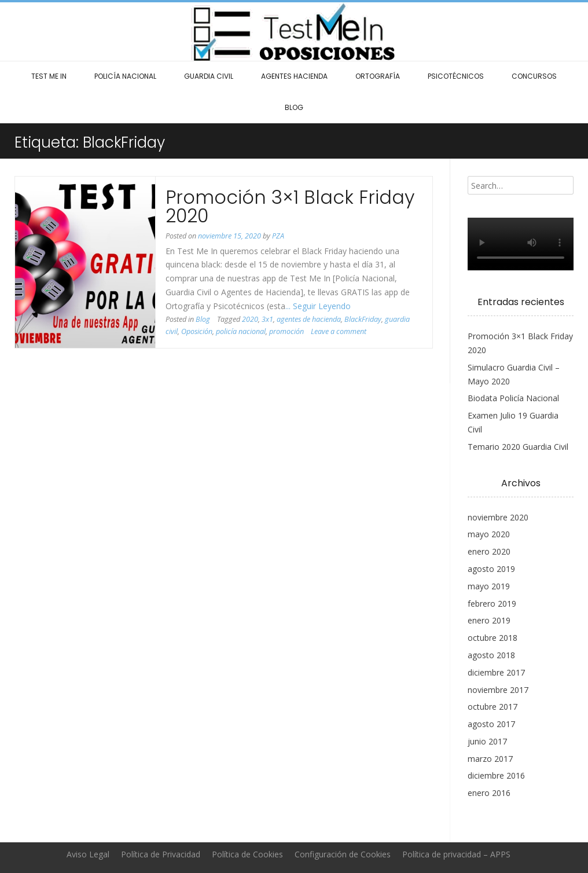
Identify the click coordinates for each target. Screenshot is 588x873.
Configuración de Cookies (343, 854)
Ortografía (378, 76)
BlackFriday (363, 319)
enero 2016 (489, 793)
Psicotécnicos (456, 76)
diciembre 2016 (496, 775)
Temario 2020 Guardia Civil (518, 447)
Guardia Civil (209, 76)
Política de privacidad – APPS (456, 854)
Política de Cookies (247, 854)
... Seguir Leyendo (318, 306)
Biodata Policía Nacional (513, 398)
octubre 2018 (493, 638)
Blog (294, 107)
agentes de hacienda (309, 319)
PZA (278, 236)
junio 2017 (487, 741)
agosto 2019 (491, 569)
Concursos (534, 76)
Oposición (197, 331)
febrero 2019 (492, 604)
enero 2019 (489, 620)
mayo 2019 (489, 586)
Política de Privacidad (161, 854)
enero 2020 (489, 551)
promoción (286, 331)
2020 (250, 319)
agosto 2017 (491, 724)
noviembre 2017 (498, 690)
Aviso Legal (88, 854)
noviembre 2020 (498, 517)
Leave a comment (339, 331)
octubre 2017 (493, 707)
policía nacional (241, 331)
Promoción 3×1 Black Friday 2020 (290, 206)
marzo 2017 (490, 759)
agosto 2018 (491, 655)
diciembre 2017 (496, 672)
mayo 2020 (489, 534)
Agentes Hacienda (294, 76)
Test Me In (49, 76)
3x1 (267, 319)
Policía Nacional (125, 76)
